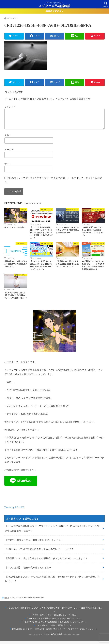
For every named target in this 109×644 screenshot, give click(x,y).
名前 (8, 139)
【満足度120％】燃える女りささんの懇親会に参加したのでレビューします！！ (46, 562)
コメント (10, 107)
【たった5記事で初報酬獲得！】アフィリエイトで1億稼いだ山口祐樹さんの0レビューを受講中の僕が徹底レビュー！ (52, 532)
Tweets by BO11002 (14, 511)
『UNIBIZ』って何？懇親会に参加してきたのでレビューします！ (39, 552)
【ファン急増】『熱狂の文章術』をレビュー (28, 571)
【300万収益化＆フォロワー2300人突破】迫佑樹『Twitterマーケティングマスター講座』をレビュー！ (52, 582)
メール (9, 153)
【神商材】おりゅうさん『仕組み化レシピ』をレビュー (34, 543)
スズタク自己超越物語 (55, 6)
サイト (8, 167)
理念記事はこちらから (55, 11)
